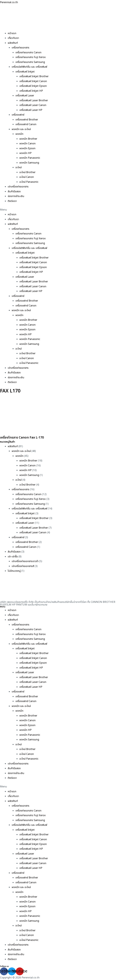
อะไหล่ (19, 167)
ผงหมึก (19, 134)
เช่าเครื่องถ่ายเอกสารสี (23, 566)
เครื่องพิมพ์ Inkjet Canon (33, 81)
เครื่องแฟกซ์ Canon (26, 124)
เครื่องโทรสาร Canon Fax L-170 (22, 438)
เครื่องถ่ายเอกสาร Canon (28, 53)
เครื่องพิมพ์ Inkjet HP (31, 91)
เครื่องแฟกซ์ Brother (27, 120)
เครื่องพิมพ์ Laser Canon (33, 105)
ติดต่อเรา (12, 201)
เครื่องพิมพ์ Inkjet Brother (34, 76)
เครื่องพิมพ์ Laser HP (31, 110)
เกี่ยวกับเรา (13, 38)
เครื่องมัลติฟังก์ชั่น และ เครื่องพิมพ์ (29, 67)
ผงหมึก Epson (27, 148)
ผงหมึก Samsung (29, 163)
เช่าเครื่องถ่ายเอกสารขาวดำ (25, 561)
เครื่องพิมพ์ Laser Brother (34, 100)
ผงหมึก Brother (28, 139)
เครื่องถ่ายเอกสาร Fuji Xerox (31, 57)
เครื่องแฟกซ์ (18, 115)
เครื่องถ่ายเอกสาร (20, 48)
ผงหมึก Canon (27, 144)
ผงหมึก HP (25, 153)
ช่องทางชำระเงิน (16, 196)
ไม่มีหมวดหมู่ (14, 571)
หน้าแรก (12, 33)
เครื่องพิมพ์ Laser (25, 96)
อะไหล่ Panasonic (29, 182)
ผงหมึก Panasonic (30, 158)
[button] (60, 210)
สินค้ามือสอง (14, 192)
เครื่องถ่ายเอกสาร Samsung (30, 62)
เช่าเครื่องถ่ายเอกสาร (18, 187)
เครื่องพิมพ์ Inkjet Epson (33, 86)
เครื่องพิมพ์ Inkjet (25, 72)
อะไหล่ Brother (27, 172)
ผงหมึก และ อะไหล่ (21, 129)
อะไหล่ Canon (27, 177)
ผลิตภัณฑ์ (13, 43)
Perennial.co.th (9, 2)
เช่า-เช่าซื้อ (13, 557)
